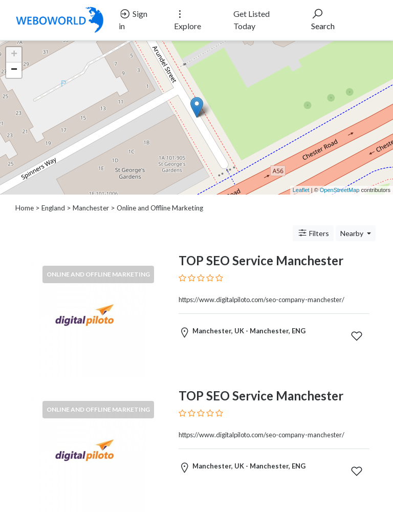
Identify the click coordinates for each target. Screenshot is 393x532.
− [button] (14, 70)
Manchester (91, 208)
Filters (313, 233)
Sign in (133, 19)
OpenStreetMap (340, 190)
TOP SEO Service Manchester (261, 260)
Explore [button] (188, 19)
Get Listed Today (252, 20)
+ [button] (14, 55)
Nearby (353, 233)
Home (25, 208)
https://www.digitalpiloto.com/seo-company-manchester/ (261, 300)
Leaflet (301, 190)
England (53, 208)
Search (323, 19)
